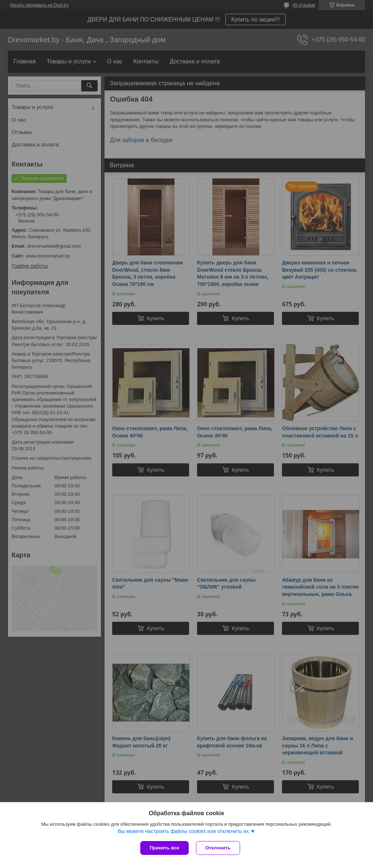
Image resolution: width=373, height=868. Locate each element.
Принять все (164, 848)
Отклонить (218, 848)
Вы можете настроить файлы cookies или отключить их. (184, 831)
